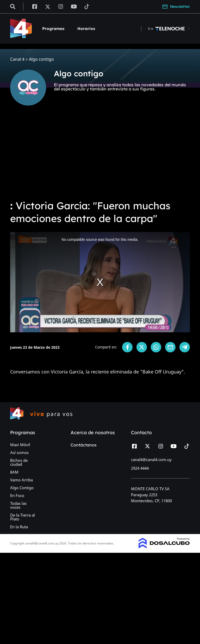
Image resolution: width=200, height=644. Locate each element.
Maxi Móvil (20, 445)
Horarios (86, 29)
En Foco (17, 495)
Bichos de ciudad (19, 462)
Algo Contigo (22, 488)
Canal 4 (17, 59)
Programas (53, 29)
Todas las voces (18, 505)
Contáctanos (84, 445)
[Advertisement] (100, 156)
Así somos (19, 452)
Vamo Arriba (21, 480)
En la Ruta (19, 527)
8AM (14, 472)
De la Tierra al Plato (23, 517)
